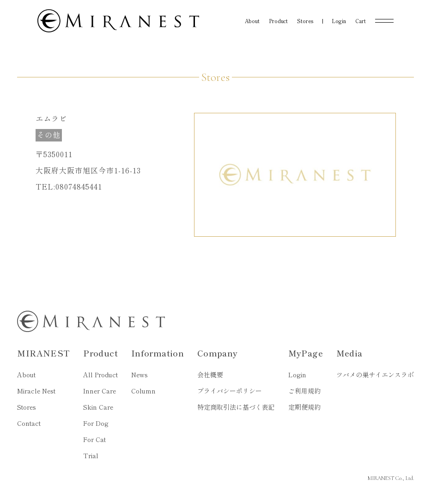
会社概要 (210, 375)
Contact (29, 423)
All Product (100, 375)
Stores (27, 407)
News (140, 375)
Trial (91, 455)
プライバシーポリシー (230, 391)
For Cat (94, 439)
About (26, 375)
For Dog (96, 423)
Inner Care (100, 391)
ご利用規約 (304, 391)
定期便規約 (304, 407)
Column (143, 391)
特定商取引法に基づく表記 (236, 407)
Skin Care (98, 407)
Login (297, 375)
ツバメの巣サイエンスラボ (375, 375)
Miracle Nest (36, 391)
